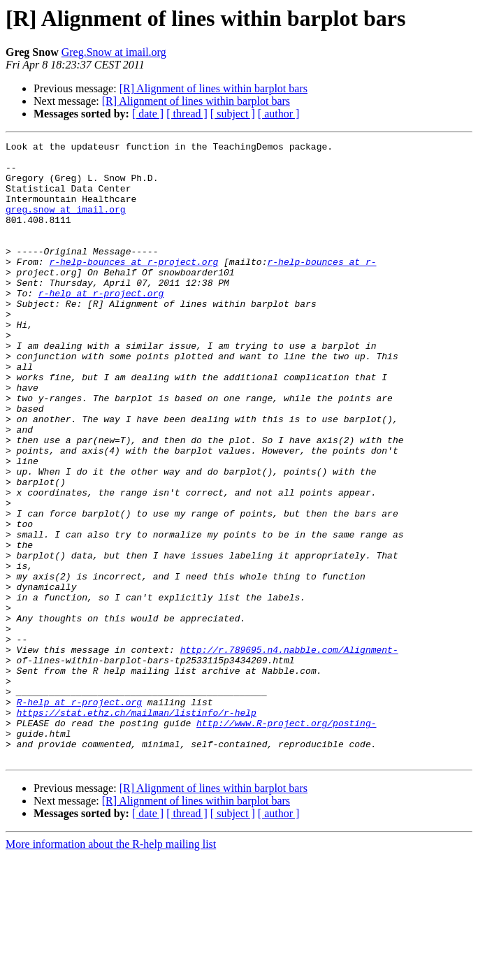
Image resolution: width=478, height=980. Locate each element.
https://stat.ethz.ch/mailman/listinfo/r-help (137, 828)
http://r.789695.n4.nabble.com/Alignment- (289, 752)
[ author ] (279, 114)
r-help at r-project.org (101, 324)
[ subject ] (233, 114)
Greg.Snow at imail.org (114, 52)
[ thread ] (187, 114)
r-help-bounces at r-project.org (133, 287)
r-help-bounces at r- (321, 287)
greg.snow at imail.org (66, 224)
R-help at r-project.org (79, 815)
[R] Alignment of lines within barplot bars (213, 88)
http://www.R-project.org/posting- (286, 840)
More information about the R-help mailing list (111, 968)
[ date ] (148, 114)
